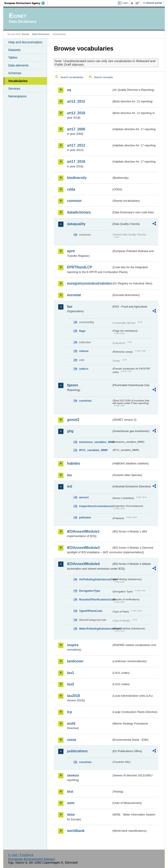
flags (82, 331)
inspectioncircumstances (95, 506)
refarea (84, 351)
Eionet (25, 34)
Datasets (14, 50)
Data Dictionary (41, 34)
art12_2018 (76, 113)
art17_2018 (76, 162)
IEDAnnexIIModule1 (83, 531)
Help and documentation (25, 42)
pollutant (85, 517)
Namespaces (17, 96)
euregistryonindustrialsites (89, 283)
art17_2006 (76, 129)
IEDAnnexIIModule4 (83, 564)
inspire (73, 645)
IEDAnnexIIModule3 (83, 548)
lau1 (70, 673)
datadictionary (79, 212)
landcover (75, 661)
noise (72, 740)
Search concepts (103, 77)
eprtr (71, 251)
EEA (26, 3)
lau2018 (73, 696)
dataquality (76, 224)
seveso (73, 775)
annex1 (84, 497)
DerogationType (89, 591)
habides (73, 463)
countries (85, 401)
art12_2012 (76, 101)
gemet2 (73, 420)
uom (71, 803)
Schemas (15, 73)
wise (71, 815)
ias (69, 475)
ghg (70, 431)
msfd (71, 724)
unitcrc (84, 369)
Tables (13, 58)
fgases (73, 385)
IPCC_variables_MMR (93, 450)
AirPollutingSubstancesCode (95, 579)
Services (14, 89)
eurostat (74, 295)
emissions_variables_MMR (95, 442)
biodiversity (77, 178)
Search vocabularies (72, 77)
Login (125, 3)
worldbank (76, 831)
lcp (69, 712)
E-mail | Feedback (21, 855)
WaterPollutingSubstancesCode (95, 629)
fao (70, 307)
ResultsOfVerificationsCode (95, 599)
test (70, 792)
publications (77, 751)
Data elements (18, 65)
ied (69, 486)
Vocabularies (18, 81)
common (74, 201)
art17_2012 (76, 145)
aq (69, 90)
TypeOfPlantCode (91, 611)
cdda (71, 189)
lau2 (70, 684)
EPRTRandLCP (80, 267)
